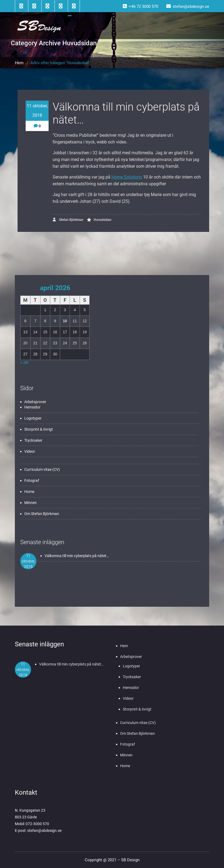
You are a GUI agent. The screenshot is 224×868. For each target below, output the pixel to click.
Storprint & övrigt (39, 429)
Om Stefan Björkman (42, 514)
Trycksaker (33, 440)
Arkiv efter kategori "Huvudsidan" (60, 63)
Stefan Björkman (68, 220)
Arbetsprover (35, 402)
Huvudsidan (103, 220)
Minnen (30, 503)
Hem (19, 63)
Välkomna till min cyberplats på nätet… (77, 556)
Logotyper (33, 418)
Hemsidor (32, 407)
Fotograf (32, 481)
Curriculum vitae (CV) (42, 469)
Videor (30, 451)
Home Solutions (127, 177)
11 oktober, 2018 (37, 111)
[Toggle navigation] (70, 16)
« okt (24, 362)
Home (29, 492)
